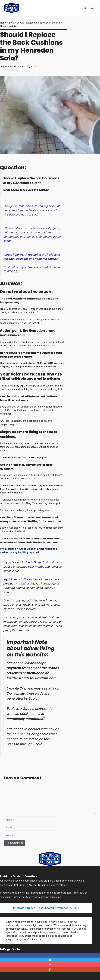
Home (3, 23)
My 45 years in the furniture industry (27, 579)
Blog (12, 23)
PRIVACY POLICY (24, 908)
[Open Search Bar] (85, 8)
